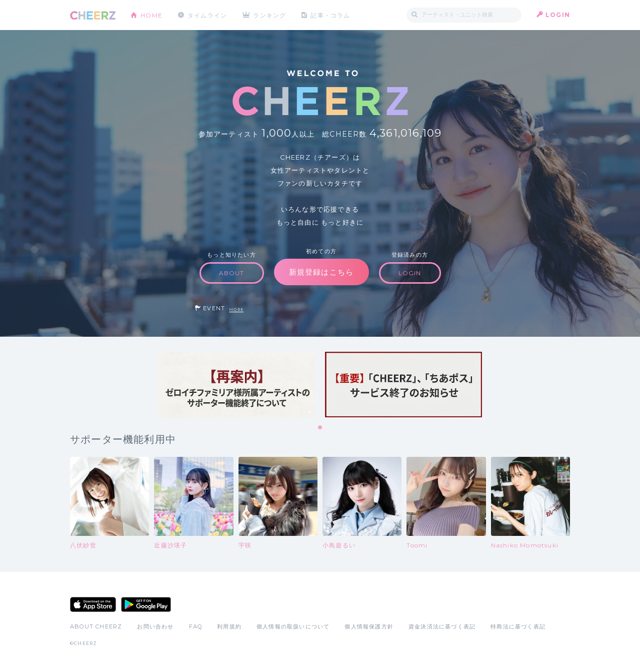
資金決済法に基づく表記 (442, 626)
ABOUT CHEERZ (96, 626)
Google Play (146, 604)
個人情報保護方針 (369, 626)
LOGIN (558, 15)
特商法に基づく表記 (518, 626)
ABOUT (232, 273)
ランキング (270, 15)
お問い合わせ (155, 626)
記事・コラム (331, 15)
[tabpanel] (236, 385)
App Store (93, 604)
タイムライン (207, 15)
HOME (151, 15)
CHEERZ (93, 15)
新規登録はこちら (321, 272)
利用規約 (229, 626)
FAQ (196, 626)
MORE (236, 309)
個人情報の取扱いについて (293, 626)
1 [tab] (320, 428)
